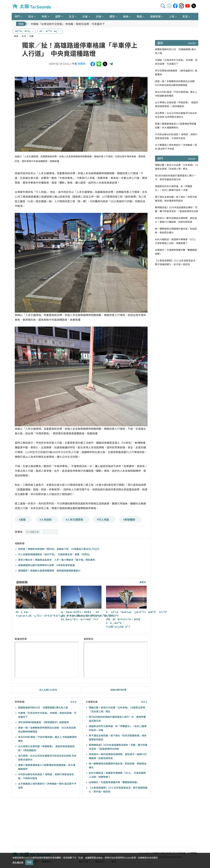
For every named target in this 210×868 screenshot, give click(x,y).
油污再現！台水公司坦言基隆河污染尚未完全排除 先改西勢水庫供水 (176, 115)
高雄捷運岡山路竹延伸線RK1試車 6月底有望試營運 (46, 565)
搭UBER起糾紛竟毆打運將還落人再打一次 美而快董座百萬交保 (176, 177)
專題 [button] (139, 16)
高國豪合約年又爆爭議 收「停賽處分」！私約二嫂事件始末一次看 (174, 188)
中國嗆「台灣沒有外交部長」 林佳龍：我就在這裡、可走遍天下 (68, 24)
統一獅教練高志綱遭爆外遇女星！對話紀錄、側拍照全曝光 (176, 231)
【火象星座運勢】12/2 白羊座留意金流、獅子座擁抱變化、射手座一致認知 (176, 262)
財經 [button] (44, 16)
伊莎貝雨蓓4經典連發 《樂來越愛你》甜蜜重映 (43, 722)
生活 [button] (71, 16)
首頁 (16, 36)
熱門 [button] (17, 16)
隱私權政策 (18, 862)
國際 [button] (58, 16)
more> (192, 43)
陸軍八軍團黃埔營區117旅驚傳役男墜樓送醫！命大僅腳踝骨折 (176, 126)
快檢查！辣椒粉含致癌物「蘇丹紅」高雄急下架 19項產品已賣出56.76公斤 (59, 549)
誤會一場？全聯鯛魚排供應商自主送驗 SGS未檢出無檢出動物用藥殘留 (176, 83)
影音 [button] (185, 16)
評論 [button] (99, 16)
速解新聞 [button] (155, 16)
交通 (31, 36)
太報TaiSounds (32, 6)
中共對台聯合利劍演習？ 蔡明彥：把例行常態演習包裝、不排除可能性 (176, 136)
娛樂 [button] (126, 16)
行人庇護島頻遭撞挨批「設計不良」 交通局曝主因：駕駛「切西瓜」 (55, 554)
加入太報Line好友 (48, 690)
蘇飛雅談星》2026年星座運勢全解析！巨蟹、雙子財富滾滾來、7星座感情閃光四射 (177, 209)
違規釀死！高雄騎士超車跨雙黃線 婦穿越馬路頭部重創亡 (49, 570)
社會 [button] (85, 16)
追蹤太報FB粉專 (118, 690)
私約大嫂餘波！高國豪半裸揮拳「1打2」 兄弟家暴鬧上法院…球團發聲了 (177, 241)
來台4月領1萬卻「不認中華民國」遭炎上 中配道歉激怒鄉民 (176, 94)
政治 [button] (31, 16)
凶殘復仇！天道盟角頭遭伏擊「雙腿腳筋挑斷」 (114, 782)
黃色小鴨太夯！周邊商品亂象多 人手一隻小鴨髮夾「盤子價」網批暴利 (57, 560)
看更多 (143, 582)
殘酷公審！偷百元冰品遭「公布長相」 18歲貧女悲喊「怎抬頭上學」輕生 (176, 167)
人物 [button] (172, 16)
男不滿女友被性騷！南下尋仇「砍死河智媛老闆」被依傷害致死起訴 (176, 199)
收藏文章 (33, 532)
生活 (24, 36)
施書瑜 (82, 64)
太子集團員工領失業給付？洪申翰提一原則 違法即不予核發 (176, 147)
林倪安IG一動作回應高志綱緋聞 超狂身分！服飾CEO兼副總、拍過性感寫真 (176, 220)
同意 (29, 862)
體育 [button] (112, 16)
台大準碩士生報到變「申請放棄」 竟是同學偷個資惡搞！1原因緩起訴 (177, 104)
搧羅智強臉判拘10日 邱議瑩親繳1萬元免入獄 (43, 707)
